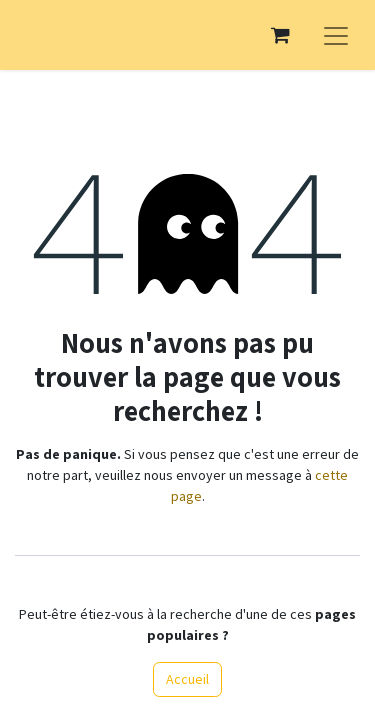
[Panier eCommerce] (280, 35)
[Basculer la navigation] (336, 35)
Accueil (187, 679)
